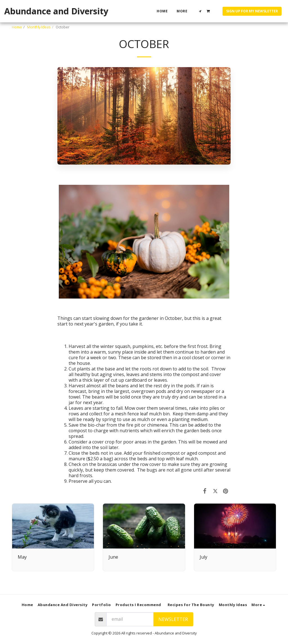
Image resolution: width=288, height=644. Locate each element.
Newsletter (173, 619)
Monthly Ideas (39, 27)
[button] (200, 11)
